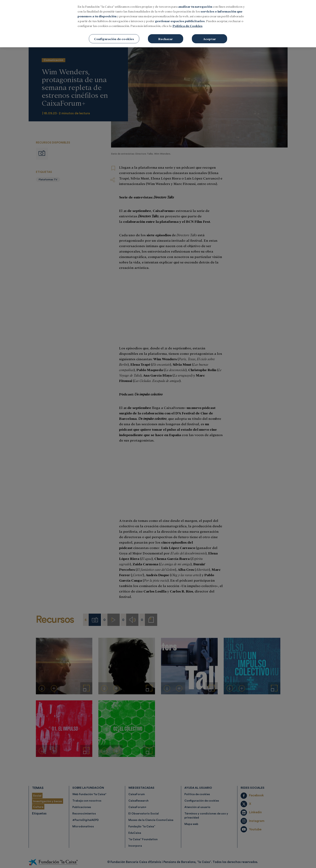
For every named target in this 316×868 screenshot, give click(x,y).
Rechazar (165, 39)
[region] (158, 24)
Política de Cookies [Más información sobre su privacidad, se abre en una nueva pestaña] (188, 26)
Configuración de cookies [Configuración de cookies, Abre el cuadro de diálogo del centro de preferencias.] (114, 39)
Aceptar (209, 39)
